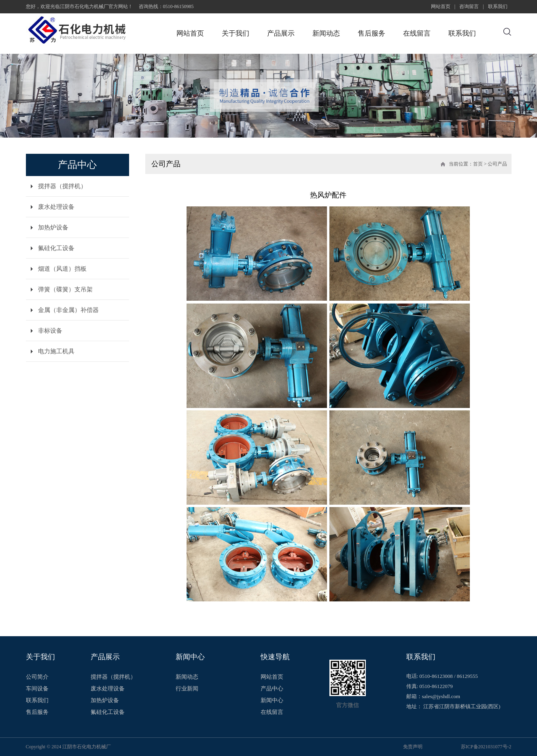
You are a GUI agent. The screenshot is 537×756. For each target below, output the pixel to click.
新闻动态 (326, 33)
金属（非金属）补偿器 (68, 310)
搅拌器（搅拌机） (62, 186)
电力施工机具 (56, 351)
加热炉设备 (53, 227)
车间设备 (37, 689)
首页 (478, 164)
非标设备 (50, 331)
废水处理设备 (56, 207)
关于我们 (236, 33)
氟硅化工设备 (56, 248)
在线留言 (417, 33)
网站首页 (441, 6)
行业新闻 (187, 689)
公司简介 (37, 677)
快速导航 (275, 657)
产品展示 (281, 33)
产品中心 (272, 689)
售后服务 (371, 33)
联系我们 (498, 6)
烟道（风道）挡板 (62, 269)
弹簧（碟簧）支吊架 (65, 289)
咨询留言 (469, 6)
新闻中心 (190, 657)
